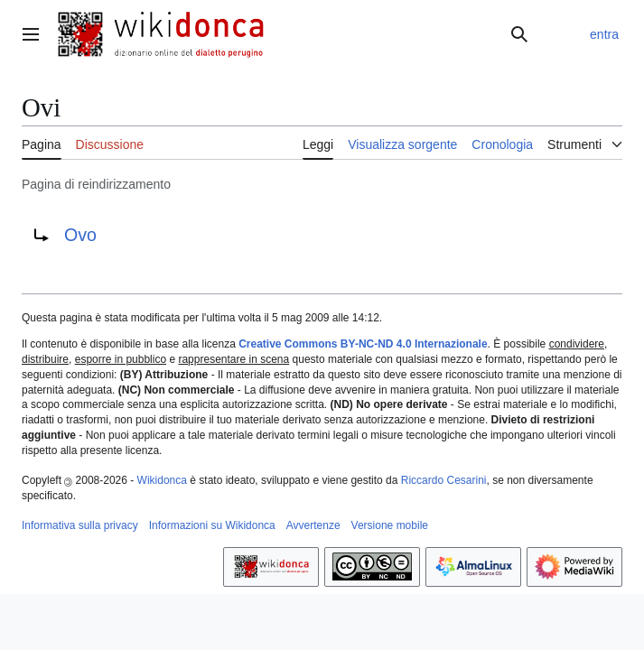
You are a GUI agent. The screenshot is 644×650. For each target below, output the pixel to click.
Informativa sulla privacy (80, 525)
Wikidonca (162, 480)
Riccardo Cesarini (444, 480)
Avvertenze (313, 525)
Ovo (80, 235)
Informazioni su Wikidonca (212, 525)
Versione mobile (390, 525)
